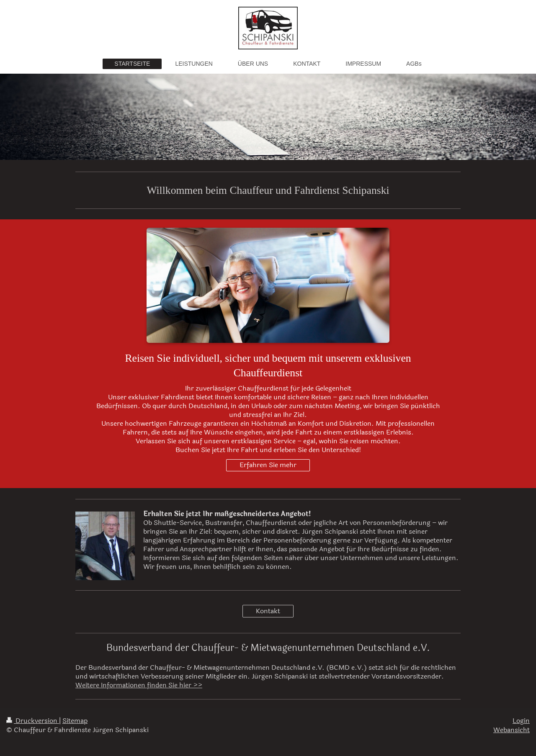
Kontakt (268, 611)
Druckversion (33, 721)
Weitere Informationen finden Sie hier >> (139, 685)
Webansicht (512, 730)
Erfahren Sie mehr (268, 465)
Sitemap (75, 721)
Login (521, 721)
